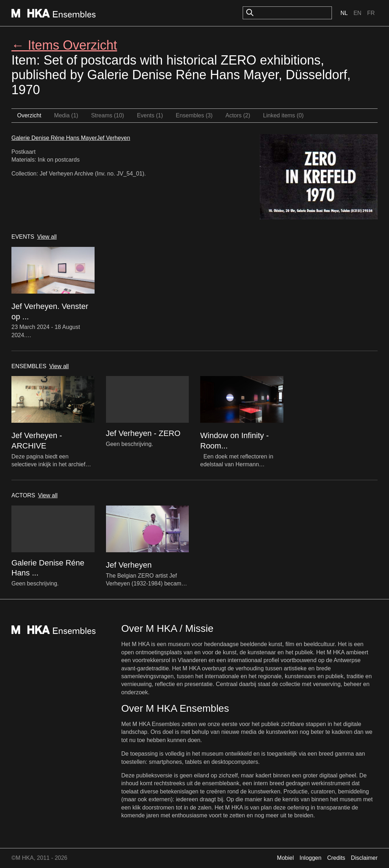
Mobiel (285, 858)
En (357, 13)
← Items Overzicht (64, 45)
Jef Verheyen (113, 138)
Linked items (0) (283, 115)
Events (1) (150, 115)
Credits (336, 858)
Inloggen (310, 858)
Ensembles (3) (194, 115)
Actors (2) (238, 115)
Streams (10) (107, 115)
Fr (371, 13)
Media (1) (66, 115)
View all (47, 237)
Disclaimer (364, 858)
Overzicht (29, 115)
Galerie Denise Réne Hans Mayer (54, 138)
